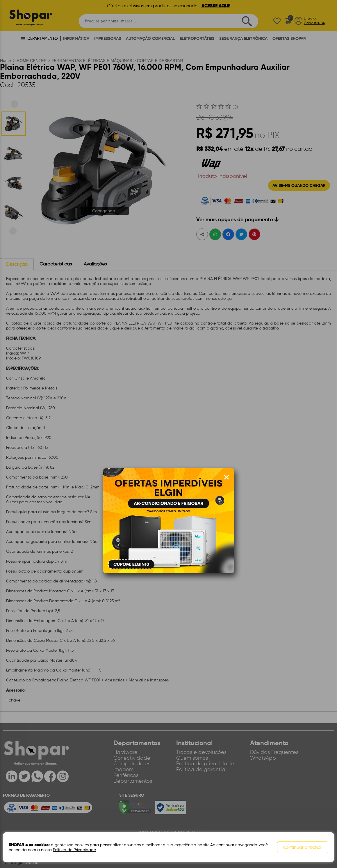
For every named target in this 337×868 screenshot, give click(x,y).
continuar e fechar (303, 847)
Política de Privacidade (74, 850)
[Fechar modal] (227, 477)
